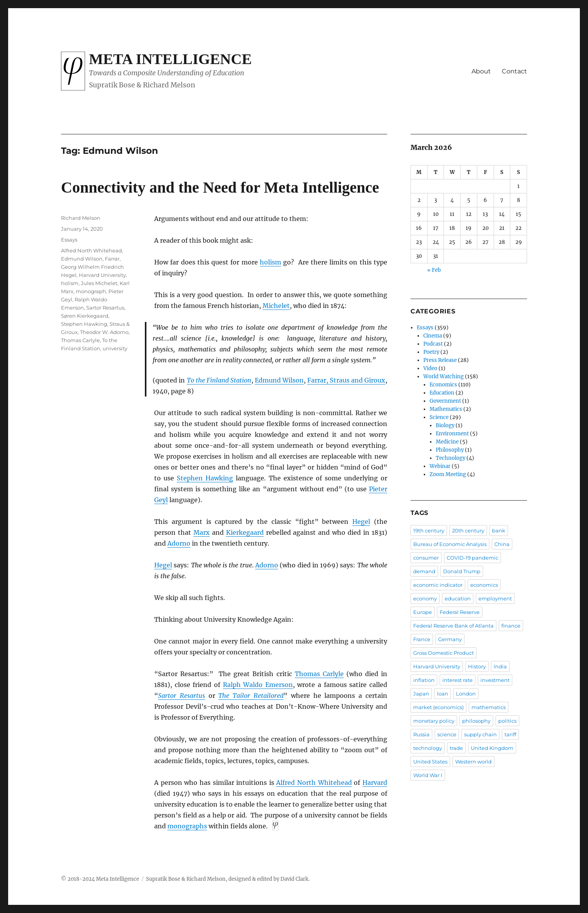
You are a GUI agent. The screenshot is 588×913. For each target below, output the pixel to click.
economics (484, 585)
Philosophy (450, 450)
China (502, 544)
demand (424, 571)
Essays (69, 240)
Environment (452, 434)
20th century (468, 530)
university (115, 348)
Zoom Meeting (448, 474)
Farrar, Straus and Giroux (346, 380)
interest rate (458, 680)
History (477, 666)
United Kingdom (492, 748)
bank (499, 530)
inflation (424, 680)
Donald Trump (462, 571)
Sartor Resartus (105, 308)
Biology (445, 425)
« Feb (434, 270)
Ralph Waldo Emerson (258, 685)
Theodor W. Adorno (104, 332)
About (481, 71)
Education (442, 393)
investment (495, 680)
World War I (428, 775)
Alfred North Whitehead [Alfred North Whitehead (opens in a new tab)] (314, 783)
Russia (421, 734)
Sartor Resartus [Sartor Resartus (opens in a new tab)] (182, 696)
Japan (421, 694)
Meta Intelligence (170, 59)
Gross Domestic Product (444, 653)
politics (507, 721)
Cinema (433, 336)
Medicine (447, 442)
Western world (473, 762)
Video (430, 368)
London (466, 694)
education (458, 598)
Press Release (440, 360)
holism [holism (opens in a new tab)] (271, 262)
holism (70, 283)
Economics (443, 385)
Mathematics (446, 409)
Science (439, 417)
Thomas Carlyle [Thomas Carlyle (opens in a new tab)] (319, 674)
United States (430, 762)
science (447, 734)
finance (511, 626)
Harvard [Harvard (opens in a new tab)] (375, 783)
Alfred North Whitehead (91, 250)
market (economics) (438, 707)
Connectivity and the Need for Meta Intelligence (220, 187)
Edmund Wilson (279, 380)
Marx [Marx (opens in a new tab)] (202, 532)
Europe (423, 612)
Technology (451, 458)
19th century (429, 530)
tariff (510, 734)
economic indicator (438, 585)
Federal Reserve (460, 612)
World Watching (444, 377)
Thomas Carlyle (80, 340)
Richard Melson (81, 218)
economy (425, 598)
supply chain (480, 734)
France (422, 639)
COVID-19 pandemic (472, 558)
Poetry (431, 352)
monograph (91, 291)
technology (428, 748)
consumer (426, 558)
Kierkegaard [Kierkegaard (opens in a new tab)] (245, 532)
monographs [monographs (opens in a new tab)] (187, 826)
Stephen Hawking (84, 324)
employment (495, 598)
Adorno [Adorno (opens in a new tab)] (179, 543)
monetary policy (434, 721)
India (500, 666)
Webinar (440, 466)
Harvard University (102, 275)
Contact (514, 71)
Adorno (267, 565)
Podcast (433, 344)
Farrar (112, 259)
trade (456, 748)
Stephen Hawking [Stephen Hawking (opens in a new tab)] (205, 478)
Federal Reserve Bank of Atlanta (453, 626)
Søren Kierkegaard (85, 316)
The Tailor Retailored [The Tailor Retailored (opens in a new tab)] (251, 696)
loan (443, 694)
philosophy (476, 721)
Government (445, 401)
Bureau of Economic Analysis (450, 544)
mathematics (489, 707)
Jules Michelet (99, 283)
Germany (450, 639)
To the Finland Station (219, 380)
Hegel (163, 565)
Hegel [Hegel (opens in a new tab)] (361, 522)
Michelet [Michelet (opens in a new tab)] (276, 306)
